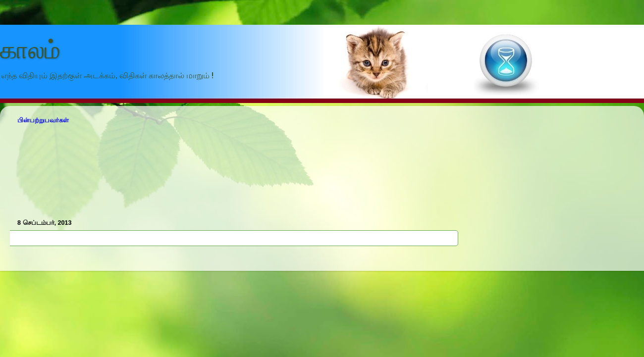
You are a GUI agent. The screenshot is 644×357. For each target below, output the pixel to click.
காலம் (30, 50)
